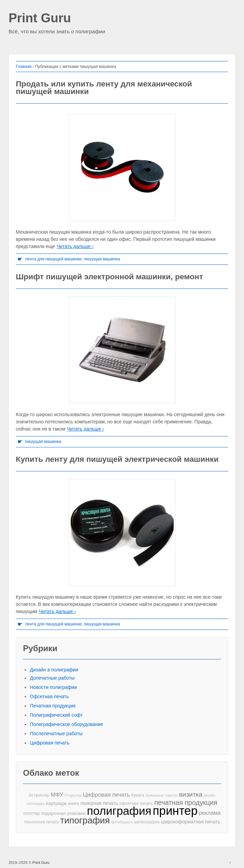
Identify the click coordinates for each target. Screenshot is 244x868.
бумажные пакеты (161, 795)
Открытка (73, 795)
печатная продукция (186, 803)
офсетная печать (136, 804)
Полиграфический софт (56, 715)
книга (73, 803)
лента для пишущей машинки (53, 259)
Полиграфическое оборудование (67, 724)
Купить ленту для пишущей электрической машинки (117, 459)
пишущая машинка (102, 259)
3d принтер (39, 795)
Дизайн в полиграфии (54, 670)
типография (85, 820)
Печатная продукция (53, 706)
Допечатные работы (52, 678)
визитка (190, 794)
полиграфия (119, 811)
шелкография (147, 822)
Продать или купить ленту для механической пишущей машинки (104, 88)
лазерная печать (99, 803)
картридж (56, 803)
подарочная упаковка (63, 813)
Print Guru (40, 18)
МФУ (57, 795)
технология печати (41, 822)
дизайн (210, 795)
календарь (36, 804)
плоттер (32, 813)
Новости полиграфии (53, 687)
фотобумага (122, 822)
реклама (210, 813)
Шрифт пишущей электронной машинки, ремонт (109, 277)
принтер (175, 811)
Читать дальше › (75, 246)
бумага (138, 795)
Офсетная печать (49, 696)
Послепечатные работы (56, 734)
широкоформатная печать (191, 822)
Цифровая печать (50, 743)
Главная (24, 67)
